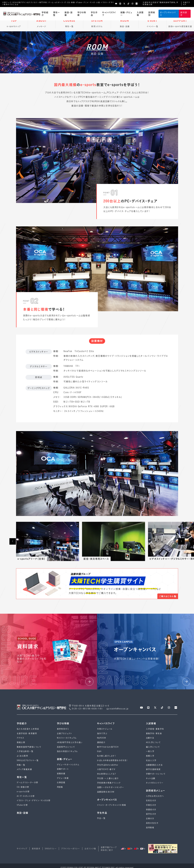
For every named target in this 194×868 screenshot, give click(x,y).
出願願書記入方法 (154, 765)
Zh (136, 849)
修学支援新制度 (153, 769)
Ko (143, 849)
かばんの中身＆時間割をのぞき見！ (112, 760)
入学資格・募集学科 (155, 729)
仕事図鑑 (61, 782)
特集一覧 (21, 765)
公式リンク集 (90, 849)
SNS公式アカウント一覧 (28, 760)
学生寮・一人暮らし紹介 (108, 778)
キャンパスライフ (109, 14)
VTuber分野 (22, 805)
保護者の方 (151, 810)
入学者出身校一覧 (25, 751)
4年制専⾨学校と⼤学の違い (70, 742)
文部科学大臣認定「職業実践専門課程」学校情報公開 (160, 3)
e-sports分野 (23, 792)
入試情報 (140, 14)
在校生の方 (151, 800)
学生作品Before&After (108, 765)
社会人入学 (151, 760)
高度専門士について (66, 747)
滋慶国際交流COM (106, 792)
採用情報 (150, 828)
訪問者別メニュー (156, 791)
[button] (13, 541)
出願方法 (150, 738)
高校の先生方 (152, 823)
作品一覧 (101, 818)
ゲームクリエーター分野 (28, 782)
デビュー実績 (63, 778)
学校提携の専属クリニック (109, 783)
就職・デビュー (126, 14)
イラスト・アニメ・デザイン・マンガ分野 (34, 800)
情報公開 (21, 742)
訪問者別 (152, 14)
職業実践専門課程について (29, 747)
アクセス (21, 738)
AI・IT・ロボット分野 (26, 796)
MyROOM (102, 738)
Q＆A (99, 751)
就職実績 (61, 774)
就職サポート (63, 769)
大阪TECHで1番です (106, 769)
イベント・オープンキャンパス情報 (112, 805)
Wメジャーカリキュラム (67, 738)
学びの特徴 (82, 14)
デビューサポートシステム (68, 765)
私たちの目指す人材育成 (28, 729)
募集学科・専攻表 (154, 733)
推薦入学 (150, 756)
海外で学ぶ (102, 733)
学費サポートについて (156, 774)
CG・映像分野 (23, 787)
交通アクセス (187, 3)
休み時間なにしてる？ (107, 774)
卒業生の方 (151, 805)
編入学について (153, 747)
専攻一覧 (56, 14)
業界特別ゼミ (63, 729)
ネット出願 (151, 778)
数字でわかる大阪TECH (108, 747)
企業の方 (150, 818)
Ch (130, 849)
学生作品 (94, 14)
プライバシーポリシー (71, 849)
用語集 (60, 787)
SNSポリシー (51, 849)
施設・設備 (69, 14)
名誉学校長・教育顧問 (27, 733)
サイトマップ (22, 849)
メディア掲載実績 (24, 769)
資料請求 (184, 14)
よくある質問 (22, 756)
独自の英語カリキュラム (67, 751)
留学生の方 (151, 814)
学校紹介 (45, 14)
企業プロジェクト (65, 733)
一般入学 (150, 751)
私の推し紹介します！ (107, 756)
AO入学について (153, 742)
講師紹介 (101, 742)
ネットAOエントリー (155, 783)
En (123, 849)
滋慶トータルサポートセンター (111, 787)
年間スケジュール (105, 729)
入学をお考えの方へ (155, 796)
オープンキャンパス (168, 14)
